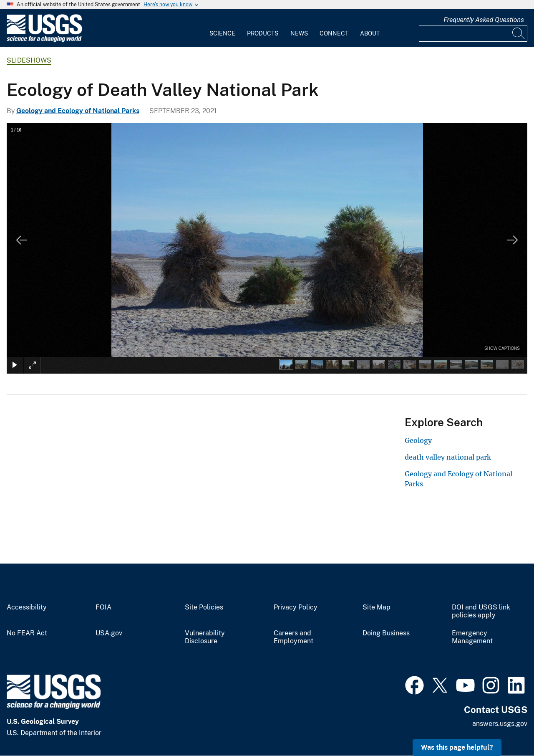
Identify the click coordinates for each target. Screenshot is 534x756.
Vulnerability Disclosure (205, 637)
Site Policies (204, 607)
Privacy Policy (296, 607)
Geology (418, 440)
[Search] (519, 33)
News (299, 33)
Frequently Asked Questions (484, 20)
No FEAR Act (27, 633)
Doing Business (386, 633)
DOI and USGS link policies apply (481, 611)
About (370, 33)
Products (263, 33)
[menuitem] (222, 28)
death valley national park (448, 457)
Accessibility (27, 607)
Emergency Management (472, 637)
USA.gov (109, 633)
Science (222, 33)
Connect (334, 33)
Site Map (377, 607)
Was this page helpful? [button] (457, 747)
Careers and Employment (293, 637)
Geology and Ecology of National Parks (78, 111)
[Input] (473, 33)
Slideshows (29, 60)
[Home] (44, 40)
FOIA (103, 607)
